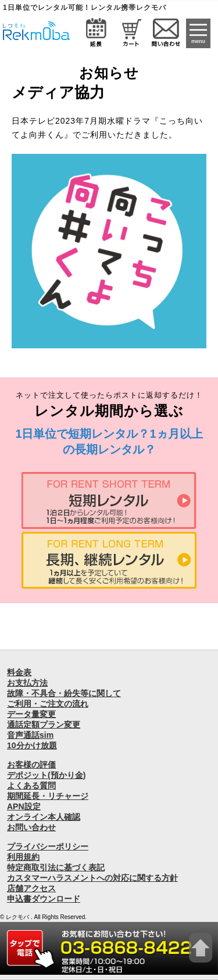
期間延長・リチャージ (48, 796)
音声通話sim (30, 735)
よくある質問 (31, 786)
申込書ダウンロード (44, 899)
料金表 (19, 672)
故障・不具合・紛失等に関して (64, 693)
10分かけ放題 (32, 745)
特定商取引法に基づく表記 (56, 867)
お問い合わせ (31, 827)
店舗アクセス (31, 888)
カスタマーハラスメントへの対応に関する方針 (92, 878)
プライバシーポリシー (48, 846)
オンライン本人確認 (44, 817)
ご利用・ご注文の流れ (48, 704)
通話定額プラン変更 (44, 725)
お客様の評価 (31, 765)
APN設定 (24, 806)
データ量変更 (31, 714)
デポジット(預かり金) (46, 775)
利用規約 (23, 857)
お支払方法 (27, 683)
